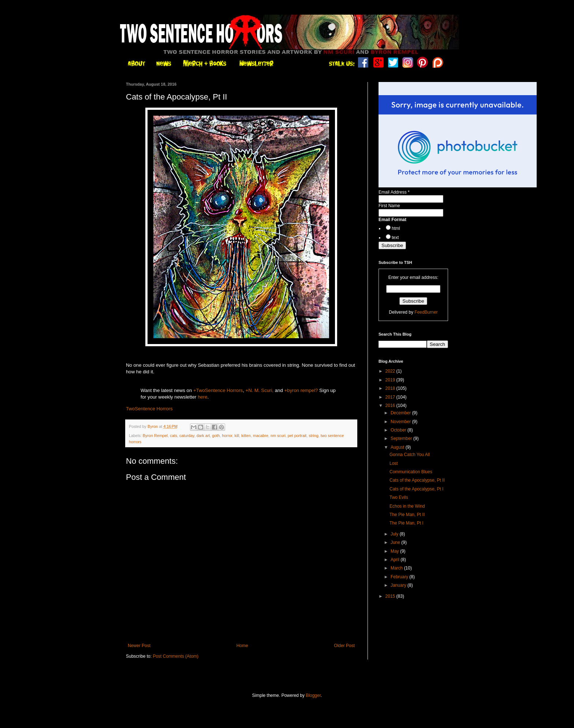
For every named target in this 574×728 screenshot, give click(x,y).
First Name (389, 206)
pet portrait (297, 436)
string (313, 436)
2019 (391, 380)
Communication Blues (411, 472)
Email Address (394, 192)
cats (174, 436)
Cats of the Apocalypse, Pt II (417, 480)
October (399, 430)
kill (237, 436)
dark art (203, 436)
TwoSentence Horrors (149, 409)
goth (216, 436)
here (202, 397)
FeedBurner (426, 312)
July (395, 534)
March (397, 568)
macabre (261, 436)
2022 (391, 371)
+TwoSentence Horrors (218, 390)
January (399, 585)
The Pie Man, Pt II (407, 515)
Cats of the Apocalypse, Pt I (416, 489)
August (398, 447)
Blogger (313, 695)
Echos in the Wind (407, 506)
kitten (246, 436)
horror (227, 436)
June (396, 542)
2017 (391, 397)
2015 (391, 596)
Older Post (344, 646)
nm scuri (278, 436)
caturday (187, 436)
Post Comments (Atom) (176, 656)
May (395, 551)
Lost (394, 463)
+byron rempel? (301, 390)
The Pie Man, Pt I (407, 523)
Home (242, 646)
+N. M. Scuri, (260, 390)
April (396, 560)
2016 (391, 406)
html (396, 228)
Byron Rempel (155, 436)
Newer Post (139, 646)
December (401, 413)
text (395, 238)
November (401, 422)
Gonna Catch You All (410, 455)
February (400, 577)
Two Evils (399, 497)
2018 (391, 388)
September (402, 438)
